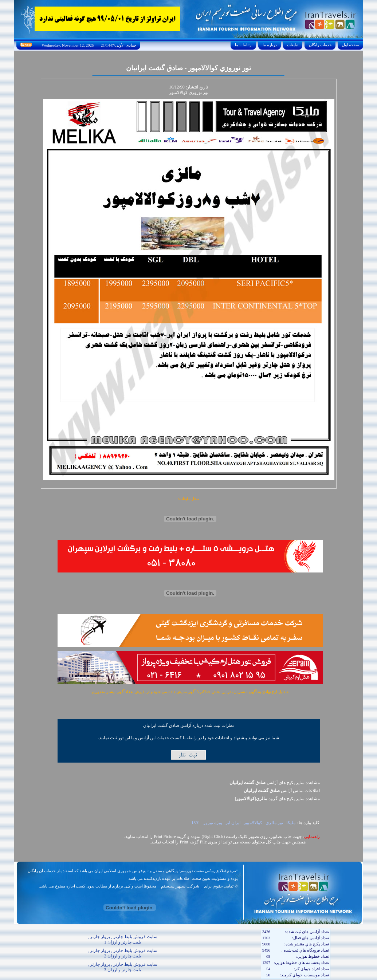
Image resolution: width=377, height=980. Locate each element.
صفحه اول (350, 45)
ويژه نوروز (213, 823)
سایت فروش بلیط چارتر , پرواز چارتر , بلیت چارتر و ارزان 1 (123, 939)
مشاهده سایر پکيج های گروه (277, 799)
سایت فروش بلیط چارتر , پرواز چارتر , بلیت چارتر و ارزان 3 (123, 967)
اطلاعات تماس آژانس (282, 791)
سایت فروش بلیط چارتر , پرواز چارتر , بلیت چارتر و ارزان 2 (123, 953)
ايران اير (233, 823)
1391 (196, 823)
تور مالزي (274, 823)
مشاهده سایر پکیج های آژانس (275, 783)
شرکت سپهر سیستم (180, 886)
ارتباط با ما (244, 45)
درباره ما (270, 45)
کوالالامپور (253, 823)
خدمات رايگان (320, 45)
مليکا (291, 823)
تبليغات (293, 45)
